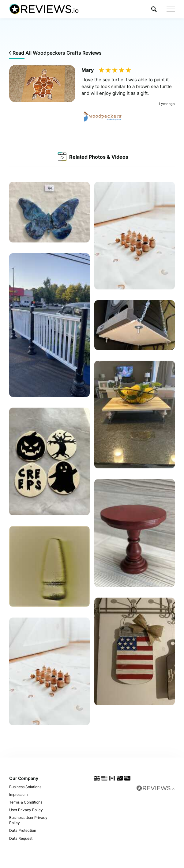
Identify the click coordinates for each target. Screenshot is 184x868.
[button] (154, 9)
